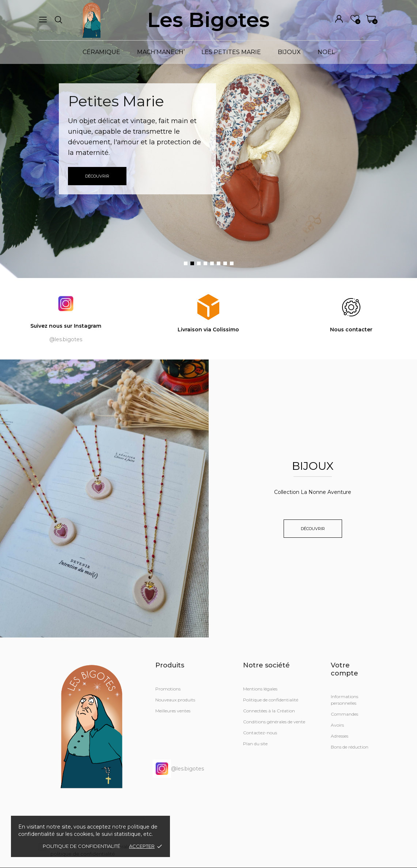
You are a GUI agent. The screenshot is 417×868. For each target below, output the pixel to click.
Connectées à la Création (269, 711)
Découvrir (97, 176)
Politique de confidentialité (81, 846)
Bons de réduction (350, 747)
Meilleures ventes (173, 711)
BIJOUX (289, 52)
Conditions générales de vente (274, 722)
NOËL (326, 52)
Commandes (344, 714)
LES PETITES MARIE (231, 52)
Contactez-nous (260, 733)
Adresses (340, 736)
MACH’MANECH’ (161, 52)
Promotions (168, 689)
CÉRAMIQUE (101, 52)
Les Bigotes (208, 20)
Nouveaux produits (175, 700)
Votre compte (344, 669)
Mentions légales (260, 689)
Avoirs (337, 725)
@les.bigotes (178, 769)
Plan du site (255, 744)
